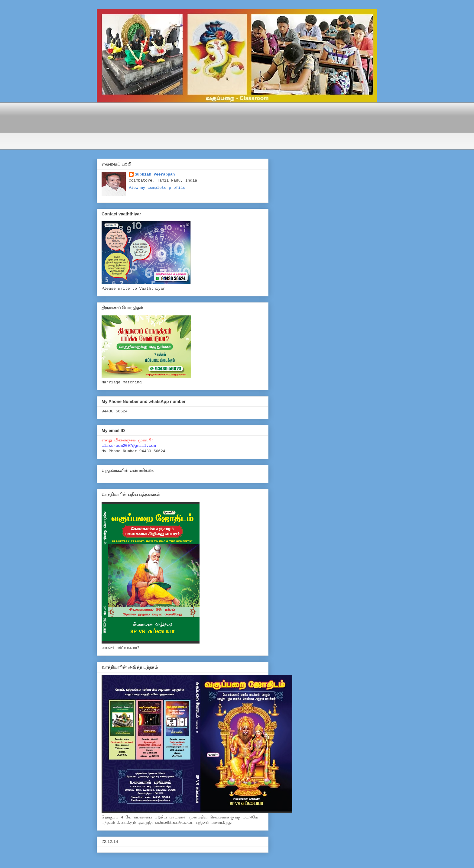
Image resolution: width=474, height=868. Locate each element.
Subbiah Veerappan (155, 174)
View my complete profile (157, 188)
